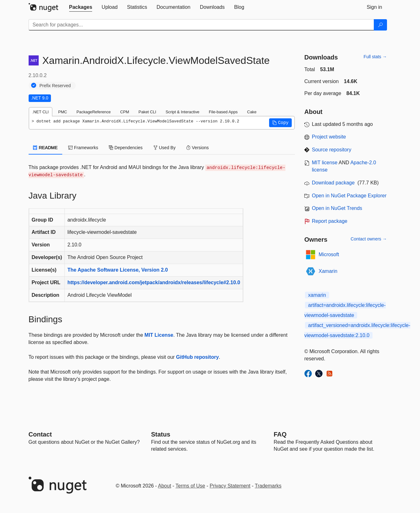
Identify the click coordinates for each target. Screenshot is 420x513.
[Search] (380, 25)
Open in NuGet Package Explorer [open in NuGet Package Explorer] (349, 196)
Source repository (332, 150)
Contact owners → (369, 239)
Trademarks (268, 486)
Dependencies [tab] (126, 148)
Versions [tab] (197, 148)
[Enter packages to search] (201, 25)
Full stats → (375, 57)
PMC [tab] (63, 112)
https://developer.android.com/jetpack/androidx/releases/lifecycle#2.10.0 (154, 282)
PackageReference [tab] (94, 112)
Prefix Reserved (55, 86)
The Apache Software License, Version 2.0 (118, 270)
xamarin (317, 295)
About (165, 486)
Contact (40, 434)
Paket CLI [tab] (147, 112)
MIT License (159, 335)
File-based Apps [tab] (223, 112)
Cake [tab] (252, 112)
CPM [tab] (124, 112)
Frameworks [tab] (83, 148)
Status (161, 434)
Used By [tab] (165, 148)
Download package (333, 183)
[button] (280, 123)
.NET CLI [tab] (41, 112)
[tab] (81, 7)
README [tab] (46, 148)
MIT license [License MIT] (325, 163)
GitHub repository (197, 357)
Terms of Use (190, 486)
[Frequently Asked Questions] (280, 434)
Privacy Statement (230, 486)
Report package (330, 221)
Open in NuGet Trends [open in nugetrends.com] (337, 208)
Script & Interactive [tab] (182, 112)
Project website (329, 137)
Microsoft (329, 254)
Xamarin (328, 271)
